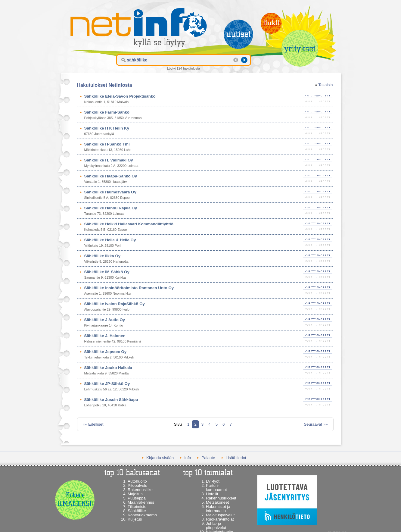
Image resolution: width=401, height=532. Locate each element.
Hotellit (212, 494)
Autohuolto (137, 481)
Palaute (208, 458)
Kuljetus (135, 519)
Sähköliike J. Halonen (105, 336)
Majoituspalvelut (220, 515)
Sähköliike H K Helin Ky (107, 128)
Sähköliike (137, 511)
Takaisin (325, 85)
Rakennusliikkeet (221, 498)
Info (188, 458)
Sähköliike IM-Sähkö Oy (107, 272)
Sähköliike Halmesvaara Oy (110, 192)
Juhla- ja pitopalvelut (216, 526)
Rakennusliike (140, 490)
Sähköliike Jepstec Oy (106, 352)
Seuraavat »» (316, 424)
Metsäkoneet (217, 502)
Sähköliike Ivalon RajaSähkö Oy (115, 304)
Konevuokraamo (142, 515)
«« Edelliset (93, 424)
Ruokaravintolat (220, 519)
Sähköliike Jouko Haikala (108, 368)
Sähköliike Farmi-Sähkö (107, 112)
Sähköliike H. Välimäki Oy (109, 160)
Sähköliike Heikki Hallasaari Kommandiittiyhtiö (129, 224)
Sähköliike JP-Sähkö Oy (107, 384)
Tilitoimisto (137, 507)
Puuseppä (137, 498)
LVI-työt (213, 481)
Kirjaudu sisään (160, 458)
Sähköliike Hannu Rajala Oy (111, 208)
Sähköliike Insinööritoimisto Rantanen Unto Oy (129, 288)
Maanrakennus (141, 502)
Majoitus (135, 494)
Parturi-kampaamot (216, 488)
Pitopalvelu (137, 485)
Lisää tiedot (236, 458)
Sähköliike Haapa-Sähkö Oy (111, 176)
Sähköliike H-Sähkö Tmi (107, 144)
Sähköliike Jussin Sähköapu (111, 400)
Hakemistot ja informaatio (218, 509)
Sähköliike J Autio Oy (105, 320)
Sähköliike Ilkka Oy (103, 256)
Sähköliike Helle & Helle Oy (110, 240)
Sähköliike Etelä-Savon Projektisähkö (120, 96)
